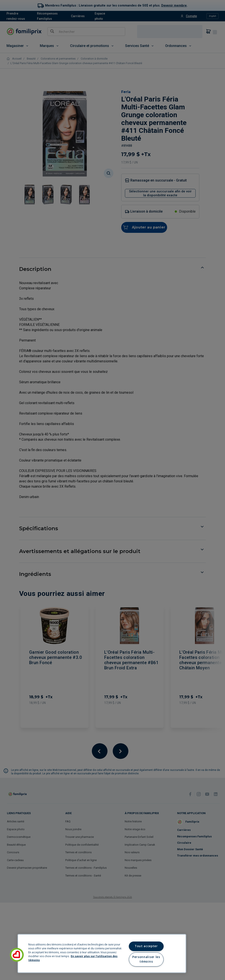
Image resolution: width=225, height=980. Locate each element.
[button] (17, 955)
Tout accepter (146, 946)
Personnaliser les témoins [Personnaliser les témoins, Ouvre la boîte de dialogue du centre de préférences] (146, 959)
